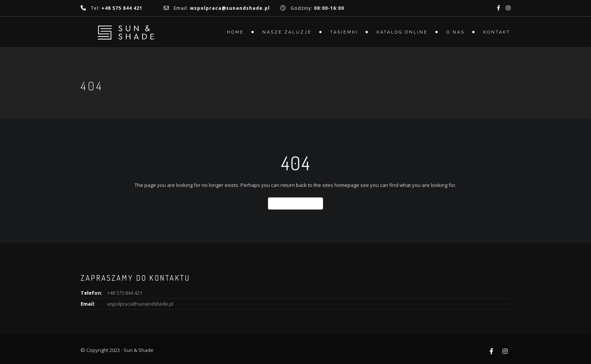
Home (235, 32)
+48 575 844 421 (125, 293)
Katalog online (402, 32)
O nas (455, 32)
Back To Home (295, 203)
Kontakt (497, 32)
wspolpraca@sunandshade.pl (140, 304)
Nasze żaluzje (287, 32)
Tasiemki (344, 32)
